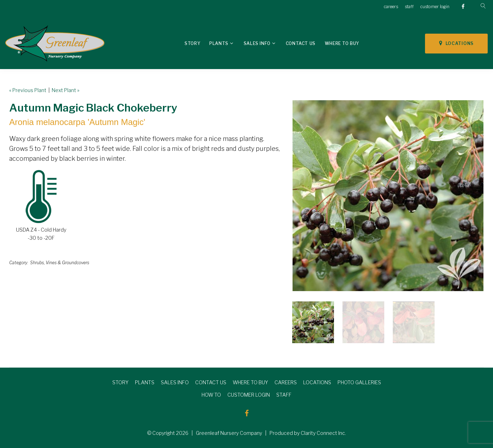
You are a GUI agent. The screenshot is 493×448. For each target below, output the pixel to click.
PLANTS (145, 382)
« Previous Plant (28, 90)
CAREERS (286, 382)
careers (391, 7)
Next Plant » (66, 90)
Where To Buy (342, 43)
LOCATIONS (456, 43)
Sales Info (257, 43)
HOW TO (211, 395)
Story (192, 43)
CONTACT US (211, 382)
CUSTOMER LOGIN (249, 395)
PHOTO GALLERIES (359, 382)
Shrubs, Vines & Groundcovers (60, 263)
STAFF (284, 395)
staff (409, 7)
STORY (120, 382)
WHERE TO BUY (250, 382)
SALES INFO (175, 382)
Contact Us (301, 43)
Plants (219, 43)
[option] (388, 196)
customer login (435, 7)
